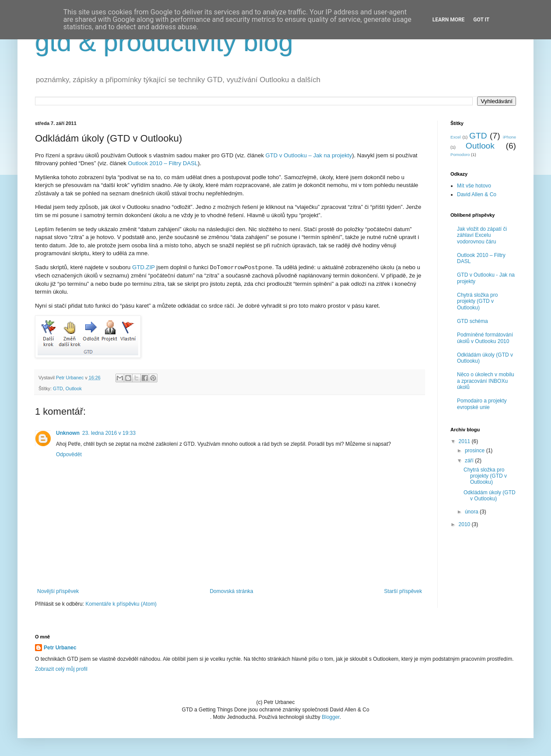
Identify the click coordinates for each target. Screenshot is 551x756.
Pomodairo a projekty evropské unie (482, 404)
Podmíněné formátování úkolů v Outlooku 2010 (485, 338)
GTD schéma (473, 321)
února (472, 512)
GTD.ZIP (143, 267)
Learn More (449, 20)
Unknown (68, 433)
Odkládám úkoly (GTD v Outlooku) (490, 496)
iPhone (509, 137)
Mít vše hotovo (474, 186)
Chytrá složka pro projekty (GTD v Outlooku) (477, 301)
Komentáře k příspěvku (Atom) (121, 604)
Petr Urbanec (60, 648)
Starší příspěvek (403, 591)
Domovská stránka (232, 591)
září (470, 461)
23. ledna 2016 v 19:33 (109, 433)
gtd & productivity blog (164, 42)
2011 (465, 441)
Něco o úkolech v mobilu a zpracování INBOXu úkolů (486, 381)
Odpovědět (69, 454)
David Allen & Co (477, 194)
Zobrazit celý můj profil (61, 669)
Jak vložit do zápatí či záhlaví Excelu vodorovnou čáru (482, 235)
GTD (58, 388)
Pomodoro (460, 154)
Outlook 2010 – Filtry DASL (163, 163)
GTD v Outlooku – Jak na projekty (309, 155)
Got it (481, 20)
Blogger (331, 717)
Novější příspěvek (58, 591)
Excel (455, 137)
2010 (465, 524)
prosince (476, 451)
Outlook (74, 388)
